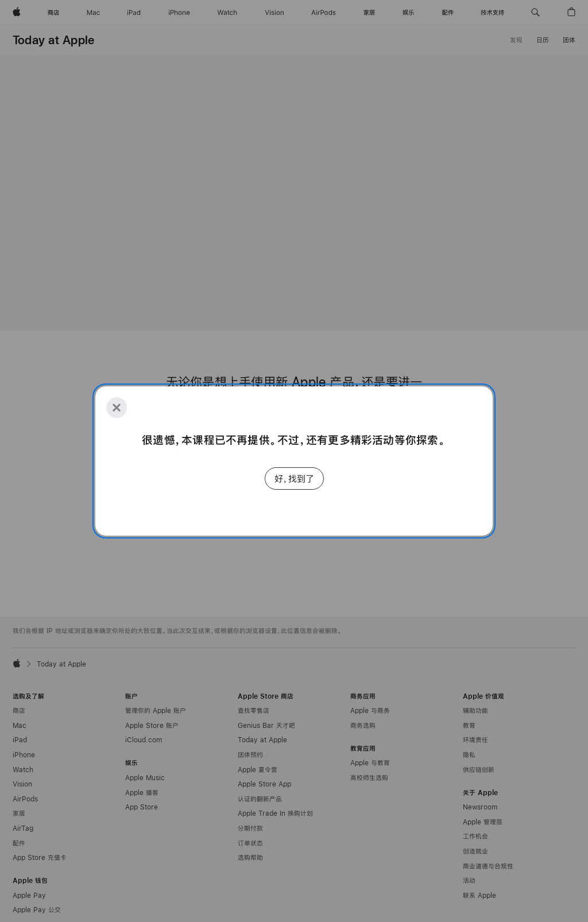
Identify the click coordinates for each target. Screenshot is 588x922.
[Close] (117, 408)
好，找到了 (294, 479)
